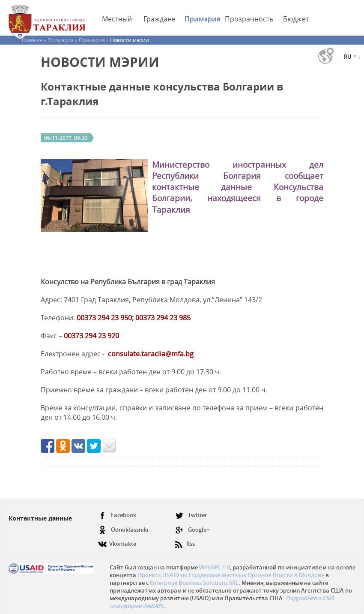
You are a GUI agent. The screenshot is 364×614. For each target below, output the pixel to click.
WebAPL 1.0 (215, 567)
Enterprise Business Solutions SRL (194, 583)
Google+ (192, 530)
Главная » (35, 40)
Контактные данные (40, 518)
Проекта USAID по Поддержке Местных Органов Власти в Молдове (231, 575)
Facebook (117, 515)
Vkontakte (117, 540)
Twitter (191, 515)
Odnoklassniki (123, 530)
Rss (185, 540)
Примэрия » (63, 40)
